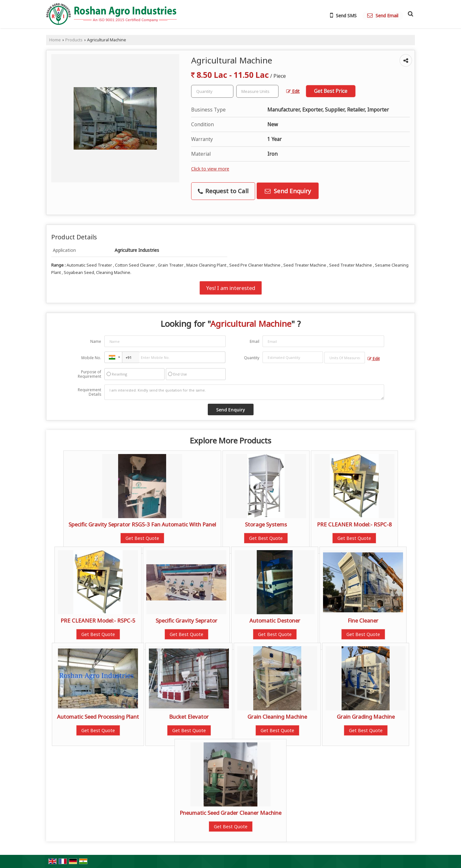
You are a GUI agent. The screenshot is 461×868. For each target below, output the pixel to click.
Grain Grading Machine (366, 717)
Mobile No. (91, 358)
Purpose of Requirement (89, 374)
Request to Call (223, 191)
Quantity (252, 358)
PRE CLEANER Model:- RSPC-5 (98, 620)
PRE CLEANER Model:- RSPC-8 (354, 524)
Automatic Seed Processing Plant (98, 717)
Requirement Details (89, 392)
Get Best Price (331, 91)
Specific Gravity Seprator (186, 620)
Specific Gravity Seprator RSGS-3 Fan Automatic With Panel (142, 524)
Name (96, 341)
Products (74, 40)
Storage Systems (266, 524)
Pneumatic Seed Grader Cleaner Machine (230, 813)
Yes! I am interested (231, 288)
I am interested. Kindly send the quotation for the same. (244, 392)
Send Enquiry (288, 191)
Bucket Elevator (189, 717)
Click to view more (210, 169)
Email (255, 341)
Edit (293, 91)
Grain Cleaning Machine (277, 717)
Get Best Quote (142, 538)
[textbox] (257, 91)
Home (55, 40)
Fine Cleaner (363, 620)
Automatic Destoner (275, 620)
